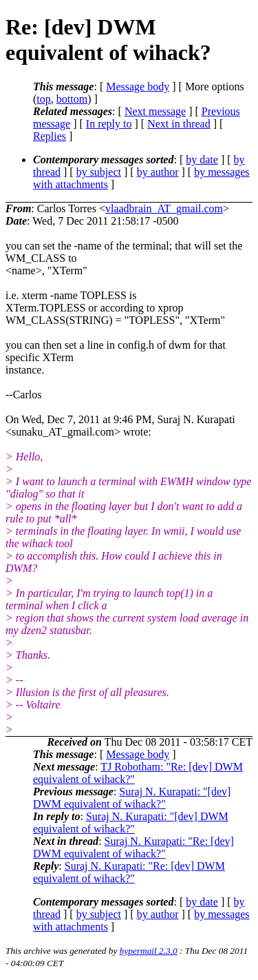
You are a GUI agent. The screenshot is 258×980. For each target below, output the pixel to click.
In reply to (109, 124)
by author (158, 172)
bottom (72, 99)
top (43, 99)
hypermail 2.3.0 (149, 951)
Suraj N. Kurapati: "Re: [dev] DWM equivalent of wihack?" (133, 847)
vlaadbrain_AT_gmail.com (164, 208)
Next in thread (179, 124)
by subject (99, 172)
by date (202, 160)
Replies (50, 136)
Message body (138, 86)
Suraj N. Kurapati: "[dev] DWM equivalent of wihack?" (132, 798)
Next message (155, 111)
